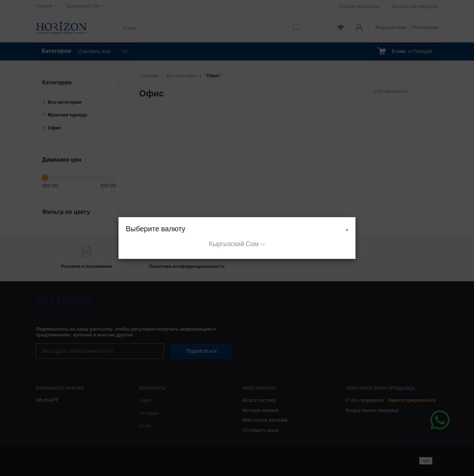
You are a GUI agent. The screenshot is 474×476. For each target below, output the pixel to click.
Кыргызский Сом (234, 244)
